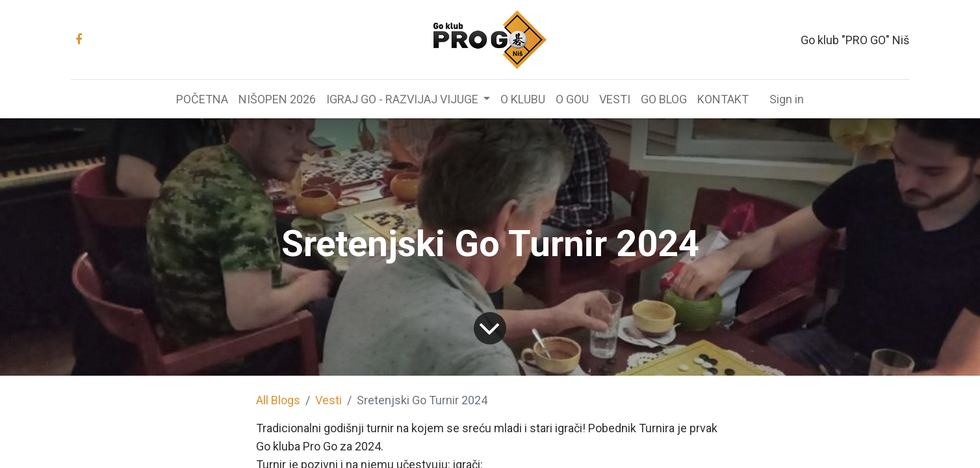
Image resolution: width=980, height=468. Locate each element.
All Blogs (278, 400)
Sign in (787, 99)
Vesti (329, 400)
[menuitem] (202, 99)
